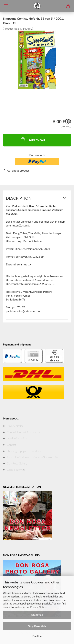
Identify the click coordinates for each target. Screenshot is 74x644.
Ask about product (18, 170)
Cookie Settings (16, 470)
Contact (11, 445)
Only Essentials (37, 626)
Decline (37, 636)
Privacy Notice (38, 607)
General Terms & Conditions (23, 432)
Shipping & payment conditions (25, 451)
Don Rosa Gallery (17, 463)
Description (19, 198)
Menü (6, 6)
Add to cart (33, 140)
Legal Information (17, 438)
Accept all (37, 615)
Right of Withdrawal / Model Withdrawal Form (34, 457)
